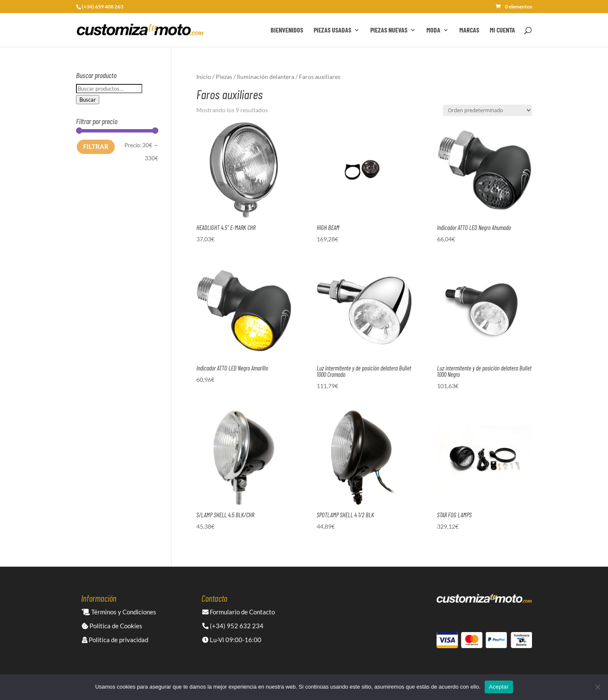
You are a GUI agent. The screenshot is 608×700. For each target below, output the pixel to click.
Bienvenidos (287, 30)
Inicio (204, 77)
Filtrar (96, 146)
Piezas (224, 77)
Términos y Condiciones (119, 612)
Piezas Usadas (332, 30)
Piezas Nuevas (389, 30)
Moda (433, 30)
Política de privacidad (115, 640)
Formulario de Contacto (239, 612)
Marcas (469, 30)
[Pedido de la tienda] (487, 110)
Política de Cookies (112, 626)
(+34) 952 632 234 (233, 626)
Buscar (88, 100)
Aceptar (499, 687)
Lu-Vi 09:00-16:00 (232, 640)
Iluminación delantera (266, 77)
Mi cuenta (502, 30)
